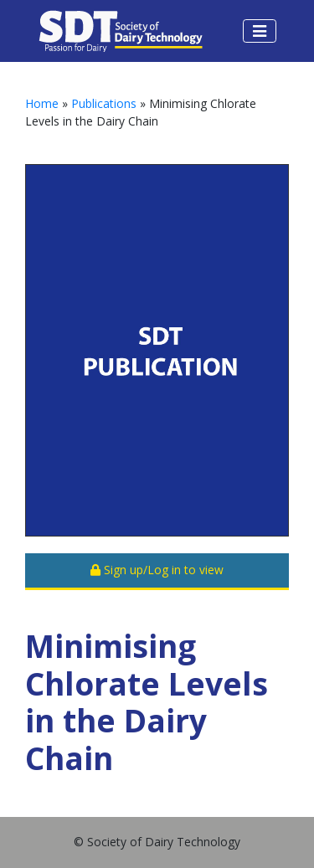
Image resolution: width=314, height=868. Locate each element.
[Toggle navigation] (260, 31)
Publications (104, 103)
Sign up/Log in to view (157, 570)
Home (42, 103)
